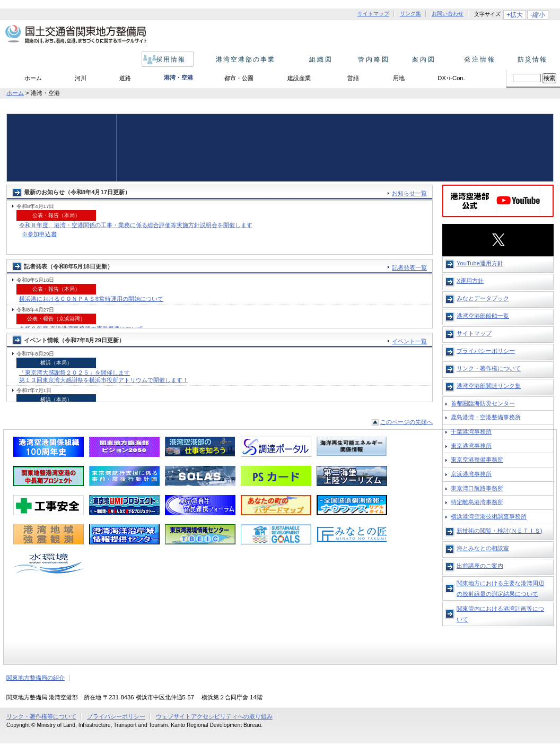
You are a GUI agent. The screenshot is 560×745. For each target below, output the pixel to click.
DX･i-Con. (451, 78)
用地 (399, 78)
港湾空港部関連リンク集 (489, 386)
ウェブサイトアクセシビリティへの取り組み (214, 716)
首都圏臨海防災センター (483, 403)
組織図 (318, 59)
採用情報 (168, 59)
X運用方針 (470, 281)
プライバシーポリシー (486, 351)
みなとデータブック (483, 298)
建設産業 (299, 78)
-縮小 (538, 15)
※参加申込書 (39, 234)
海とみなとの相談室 (483, 548)
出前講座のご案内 (480, 566)
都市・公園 (239, 78)
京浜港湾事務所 (471, 474)
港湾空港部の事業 (243, 59)
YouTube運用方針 (480, 263)
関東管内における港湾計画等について (500, 614)
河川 (81, 78)
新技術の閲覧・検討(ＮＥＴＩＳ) (499, 531)
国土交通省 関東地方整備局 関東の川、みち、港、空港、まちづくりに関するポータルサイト (75, 34)
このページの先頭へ (406, 422)
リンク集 (410, 14)
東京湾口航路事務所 (477, 488)
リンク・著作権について (489, 368)
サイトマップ (373, 14)
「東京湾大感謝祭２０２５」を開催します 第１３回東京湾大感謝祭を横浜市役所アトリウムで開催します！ (104, 376)
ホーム (33, 78)
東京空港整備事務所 (477, 460)
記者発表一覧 (409, 267)
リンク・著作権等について (41, 716)
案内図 (424, 59)
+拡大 (515, 15)
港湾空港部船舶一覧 (483, 316)
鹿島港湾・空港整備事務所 (486, 417)
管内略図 (371, 59)
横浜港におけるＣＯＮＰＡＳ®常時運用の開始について (91, 299)
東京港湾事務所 (471, 446)
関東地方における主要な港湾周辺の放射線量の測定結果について (500, 588)
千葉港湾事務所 (471, 431)
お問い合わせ (448, 14)
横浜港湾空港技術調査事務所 (489, 516)
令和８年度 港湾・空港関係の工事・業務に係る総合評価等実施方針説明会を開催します (136, 225)
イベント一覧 (409, 341)
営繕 (353, 78)
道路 (125, 78)
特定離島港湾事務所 (477, 502)
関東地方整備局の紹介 (36, 678)
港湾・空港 (178, 77)
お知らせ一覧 (409, 193)
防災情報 (530, 59)
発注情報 (477, 59)
